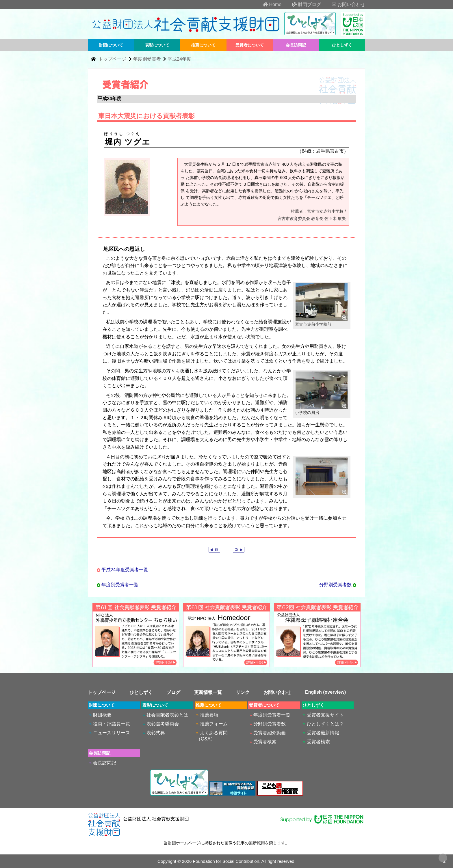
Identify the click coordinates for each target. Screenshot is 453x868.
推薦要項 (209, 715)
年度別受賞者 (147, 59)
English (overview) (325, 692)
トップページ (113, 59)
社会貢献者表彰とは (167, 715)
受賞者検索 (265, 742)
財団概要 (102, 715)
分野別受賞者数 (335, 585)
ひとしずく (342, 45)
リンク (243, 692)
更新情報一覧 (208, 692)
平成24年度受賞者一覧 (125, 570)
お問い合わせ (344, 4)
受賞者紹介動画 (270, 733)
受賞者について (250, 45)
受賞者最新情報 (323, 733)
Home (267, 4)
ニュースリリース (112, 733)
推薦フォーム (214, 724)
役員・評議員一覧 (112, 724)
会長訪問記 (296, 45)
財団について (111, 45)
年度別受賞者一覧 (120, 585)
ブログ (173, 692)
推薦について (203, 45)
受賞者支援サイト (325, 715)
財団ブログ (302, 4)
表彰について (157, 45)
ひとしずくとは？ (325, 724)
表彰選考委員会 (163, 724)
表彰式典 (156, 733)
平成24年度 (179, 59)
